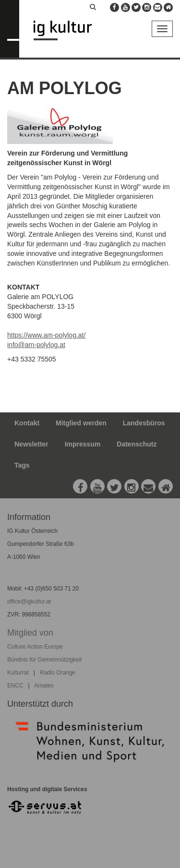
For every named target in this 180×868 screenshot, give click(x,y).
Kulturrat (18, 673)
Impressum (83, 444)
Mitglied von (30, 633)
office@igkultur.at (29, 602)
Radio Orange (58, 673)
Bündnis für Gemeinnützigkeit (44, 660)
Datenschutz (137, 444)
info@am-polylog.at (36, 345)
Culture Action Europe (35, 647)
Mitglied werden (81, 423)
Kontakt (27, 423)
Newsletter (31, 444)
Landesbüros (144, 423)
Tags (22, 465)
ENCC (15, 686)
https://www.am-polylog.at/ (46, 335)
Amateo (44, 686)
